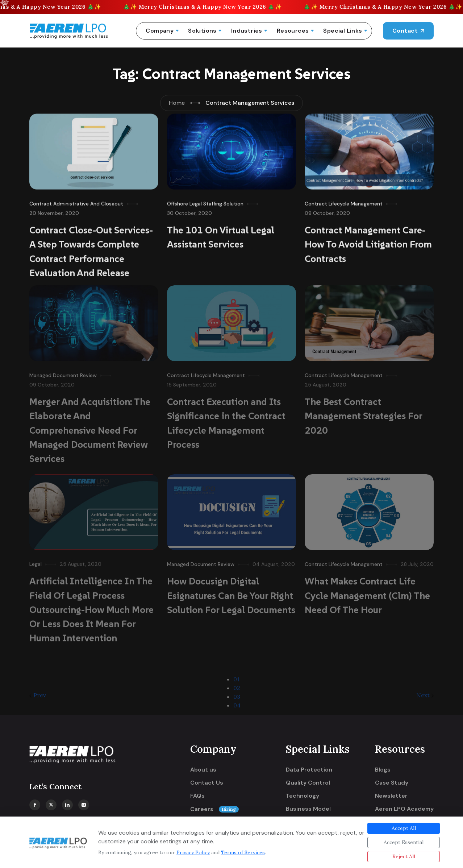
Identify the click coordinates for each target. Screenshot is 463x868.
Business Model (308, 809)
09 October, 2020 (327, 211)
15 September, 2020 (192, 382)
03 (237, 700)
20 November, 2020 (54, 211)
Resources (293, 31)
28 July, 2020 (417, 561)
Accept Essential (404, 842)
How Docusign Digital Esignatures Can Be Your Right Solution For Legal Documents (231, 592)
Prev (38, 698)
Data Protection (309, 770)
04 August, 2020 (274, 561)
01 (236, 682)
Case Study (392, 783)
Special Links (343, 31)
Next (425, 698)
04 (237, 708)
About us (203, 770)
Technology (303, 796)
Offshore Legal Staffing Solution (205, 202)
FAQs (197, 796)
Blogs (383, 770)
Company (160, 31)
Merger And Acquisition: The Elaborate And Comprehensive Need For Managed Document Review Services (90, 427)
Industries (247, 31)
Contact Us (207, 783)
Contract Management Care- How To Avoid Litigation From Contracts (368, 243)
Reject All (404, 856)
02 (237, 691)
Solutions (202, 31)
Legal (36, 561)
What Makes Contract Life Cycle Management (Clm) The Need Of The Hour (367, 592)
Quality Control (308, 783)
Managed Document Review (63, 372)
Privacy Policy (193, 852)
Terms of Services (243, 852)
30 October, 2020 (189, 211)
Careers (214, 809)
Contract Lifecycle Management (344, 202)
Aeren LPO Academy (404, 809)
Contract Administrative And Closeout (76, 202)
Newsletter (391, 796)
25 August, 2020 (326, 382)
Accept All (404, 828)
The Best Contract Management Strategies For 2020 (363, 413)
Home (177, 103)
